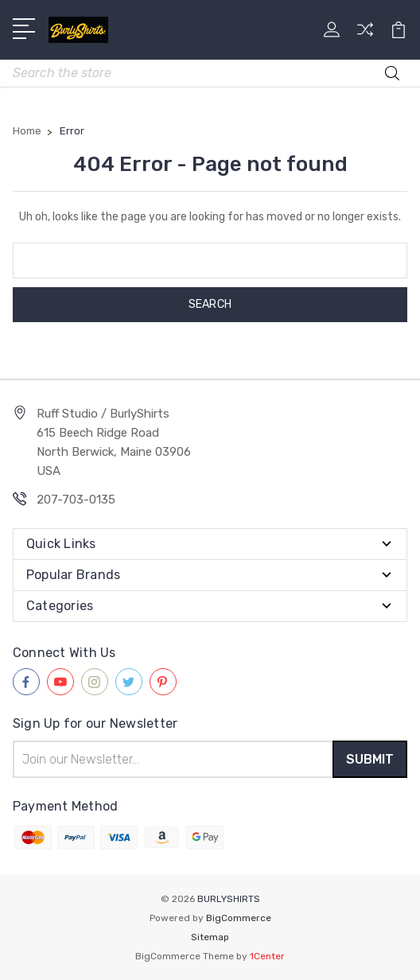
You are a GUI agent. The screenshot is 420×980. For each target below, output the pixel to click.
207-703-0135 (76, 500)
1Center (267, 956)
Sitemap (210, 937)
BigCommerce (239, 918)
